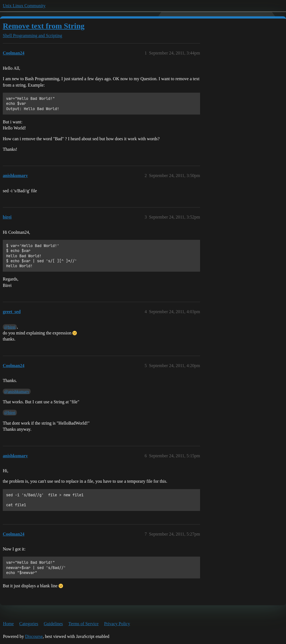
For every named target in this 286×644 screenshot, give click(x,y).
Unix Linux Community (24, 6)
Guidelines (53, 624)
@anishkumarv (17, 391)
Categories (29, 624)
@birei (10, 327)
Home (8, 624)
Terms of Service (84, 624)
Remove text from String (44, 26)
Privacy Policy (117, 624)
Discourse (34, 636)
